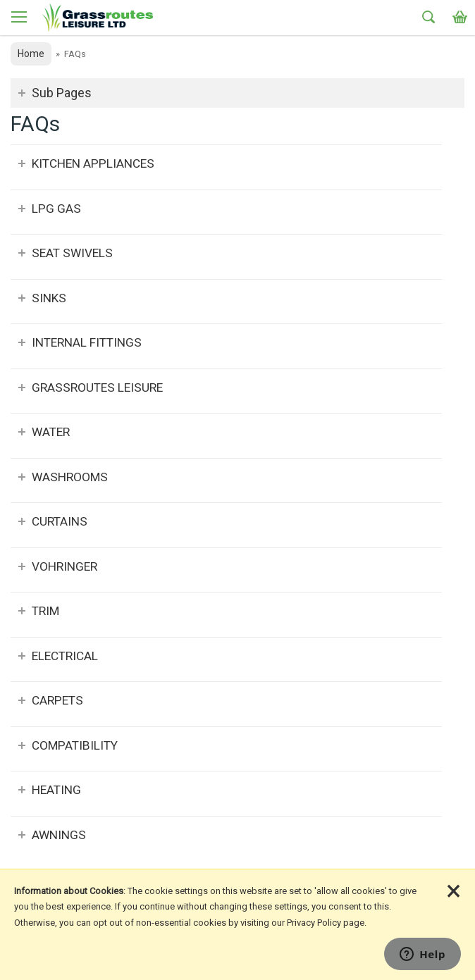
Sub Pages (62, 93)
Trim (45, 611)
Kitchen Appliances (93, 163)
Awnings (59, 835)
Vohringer (64, 566)
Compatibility (75, 745)
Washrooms (70, 477)
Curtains (60, 521)
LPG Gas (56, 209)
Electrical (65, 656)
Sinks (49, 298)
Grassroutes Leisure (97, 387)
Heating (56, 790)
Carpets (57, 700)
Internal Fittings (87, 342)
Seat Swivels (72, 253)
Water (51, 432)
